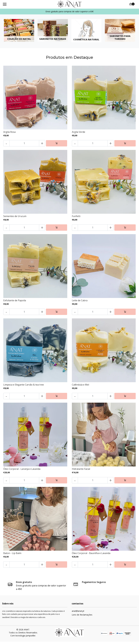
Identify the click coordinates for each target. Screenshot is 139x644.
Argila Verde (79, 132)
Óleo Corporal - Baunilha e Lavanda (91, 555)
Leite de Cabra (80, 301)
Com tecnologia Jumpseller (23, 638)
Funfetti (76, 217)
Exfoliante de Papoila (15, 301)
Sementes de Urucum (15, 217)
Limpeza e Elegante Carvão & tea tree (24, 386)
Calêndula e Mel (80, 386)
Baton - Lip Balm (12, 555)
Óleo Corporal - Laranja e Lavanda (22, 471)
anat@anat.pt (78, 613)
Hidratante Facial (81, 471)
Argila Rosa (9, 132)
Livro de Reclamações (82, 617)
